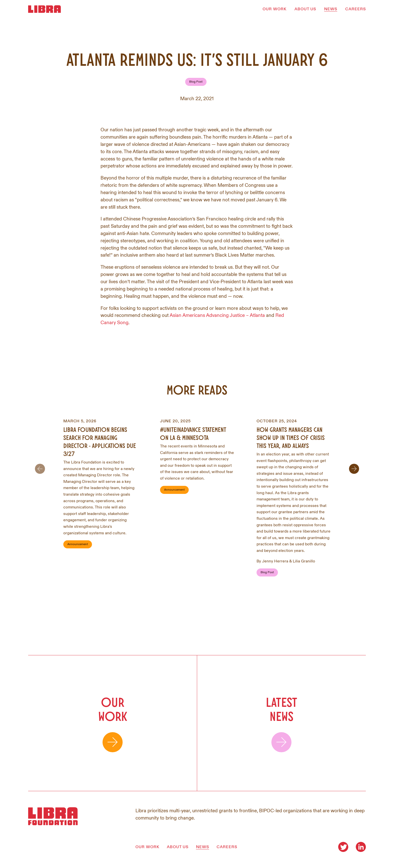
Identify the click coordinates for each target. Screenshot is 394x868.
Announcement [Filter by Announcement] (78, 544)
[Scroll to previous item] (40, 469)
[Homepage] (44, 9)
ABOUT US (305, 9)
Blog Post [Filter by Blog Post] (196, 82)
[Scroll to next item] (354, 469)
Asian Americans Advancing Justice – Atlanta (217, 315)
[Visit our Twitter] (343, 847)
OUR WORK (275, 9)
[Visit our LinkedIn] (361, 847)
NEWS (331, 9)
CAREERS (356, 9)
